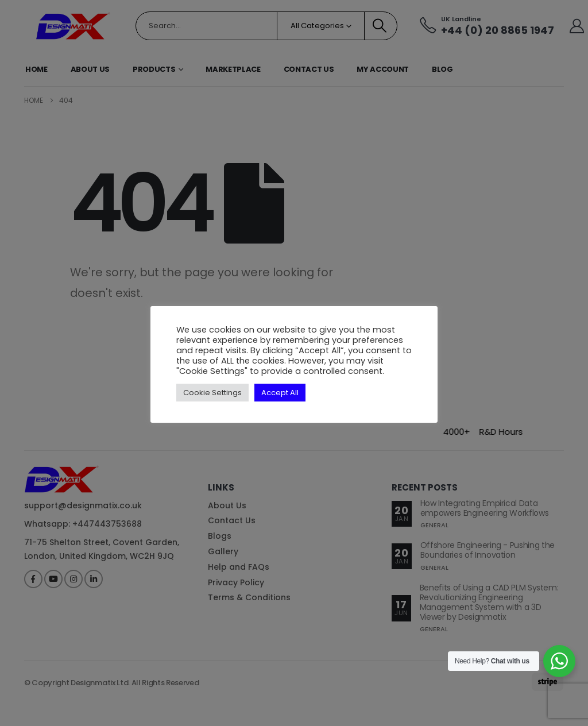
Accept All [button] (280, 393)
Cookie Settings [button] (212, 393)
